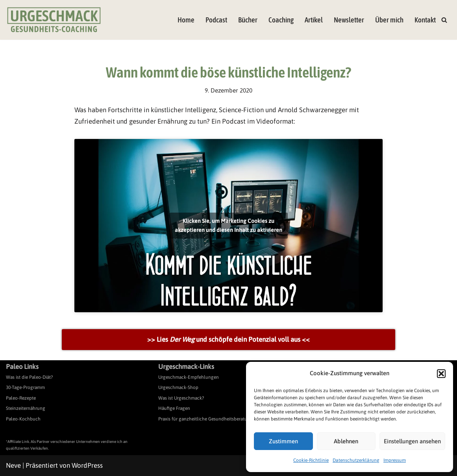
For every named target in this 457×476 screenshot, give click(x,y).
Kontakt (425, 20)
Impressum (395, 460)
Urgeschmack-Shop (178, 387)
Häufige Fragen (174, 408)
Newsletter (349, 20)
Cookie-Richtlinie (311, 460)
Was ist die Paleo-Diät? (29, 377)
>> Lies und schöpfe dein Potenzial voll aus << (228, 339)
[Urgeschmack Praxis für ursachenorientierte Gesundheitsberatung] (54, 20)
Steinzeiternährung (26, 408)
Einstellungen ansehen (412, 441)
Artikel (314, 20)
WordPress (87, 465)
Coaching (281, 20)
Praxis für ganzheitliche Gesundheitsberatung (205, 419)
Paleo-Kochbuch (23, 419)
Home (186, 20)
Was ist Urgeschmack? (181, 398)
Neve (13, 465)
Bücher (248, 20)
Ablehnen (346, 441)
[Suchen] (444, 20)
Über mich (389, 20)
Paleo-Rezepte (21, 398)
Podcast (216, 20)
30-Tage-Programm (25, 387)
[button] (441, 374)
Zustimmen (283, 441)
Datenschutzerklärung (356, 460)
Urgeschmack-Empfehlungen (189, 377)
